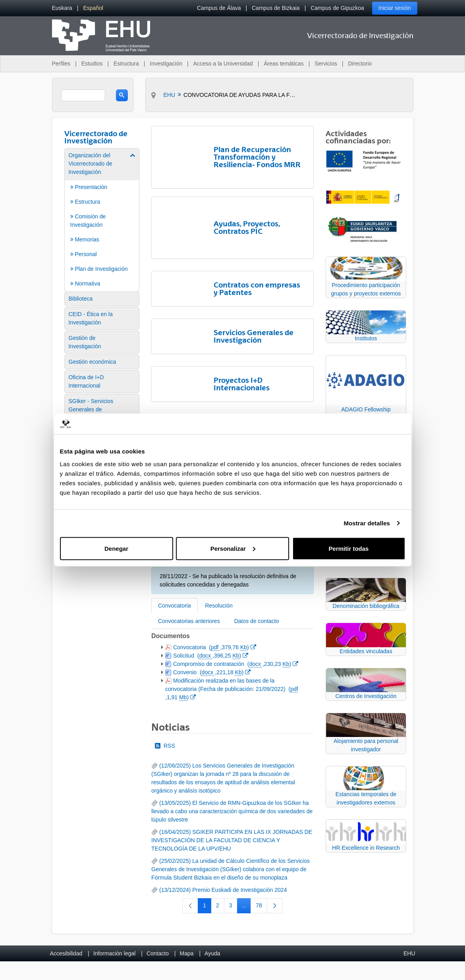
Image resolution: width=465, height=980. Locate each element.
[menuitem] (62, 8)
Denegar (116, 548)
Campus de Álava (219, 8)
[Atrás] (154, 404)
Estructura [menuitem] (126, 64)
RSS (165, 700)
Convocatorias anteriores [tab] (189, 575)
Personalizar (233, 548)
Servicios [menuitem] (326, 64)
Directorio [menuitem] (360, 64)
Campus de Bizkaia (276, 8)
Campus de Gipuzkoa (337, 8)
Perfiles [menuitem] (61, 64)
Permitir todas (349, 548)
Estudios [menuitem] (92, 64)
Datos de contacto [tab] (257, 575)
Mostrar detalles (367, 523)
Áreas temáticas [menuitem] (284, 64)
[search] (83, 95)
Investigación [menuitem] (166, 64)
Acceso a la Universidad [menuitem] (223, 64)
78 (261, 861)
